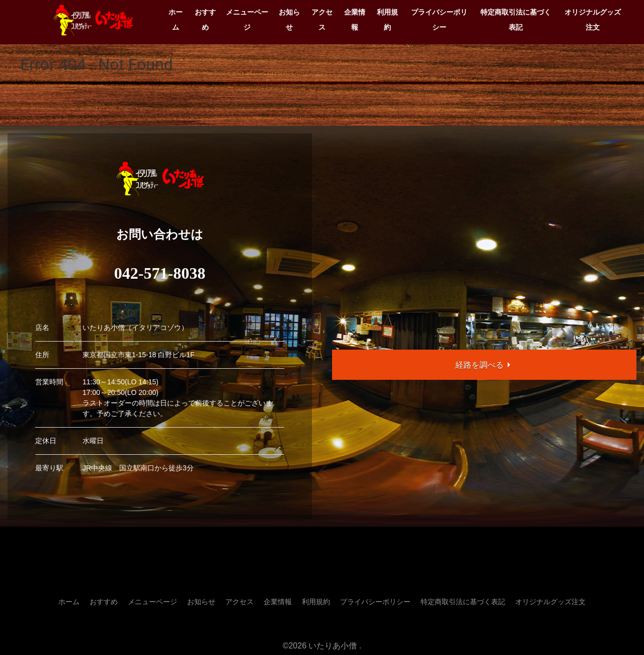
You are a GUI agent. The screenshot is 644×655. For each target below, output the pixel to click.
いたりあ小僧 (333, 646)
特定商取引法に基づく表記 (516, 20)
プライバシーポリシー (439, 20)
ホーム (176, 20)
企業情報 (355, 20)
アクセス (322, 20)
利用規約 (387, 20)
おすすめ (205, 20)
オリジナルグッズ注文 (593, 20)
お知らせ (289, 20)
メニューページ (247, 20)
